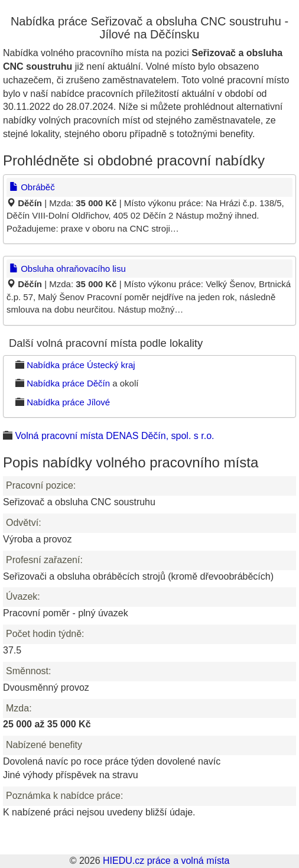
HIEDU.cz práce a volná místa (166, 861)
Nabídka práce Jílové (68, 402)
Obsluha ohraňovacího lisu (68, 269)
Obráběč (32, 187)
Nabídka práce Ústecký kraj (81, 365)
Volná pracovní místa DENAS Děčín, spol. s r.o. (114, 436)
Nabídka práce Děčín (68, 383)
